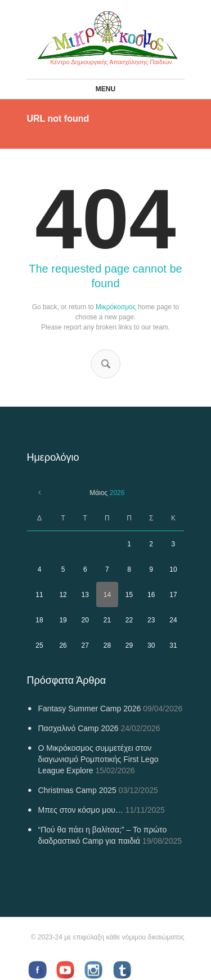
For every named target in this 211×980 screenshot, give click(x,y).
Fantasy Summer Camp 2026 (90, 709)
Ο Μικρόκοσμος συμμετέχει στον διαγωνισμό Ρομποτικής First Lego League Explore (98, 759)
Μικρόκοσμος (116, 307)
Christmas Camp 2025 (77, 790)
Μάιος (107, 493)
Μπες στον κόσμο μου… (81, 810)
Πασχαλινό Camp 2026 (78, 728)
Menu (105, 89)
